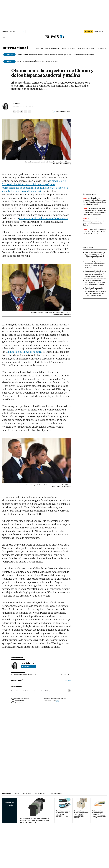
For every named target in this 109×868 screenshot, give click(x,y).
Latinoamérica (56, 49)
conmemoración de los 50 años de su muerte (44, 218)
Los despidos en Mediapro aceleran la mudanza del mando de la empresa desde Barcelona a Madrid (95, 201)
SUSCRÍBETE (88, 31)
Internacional (15, 48)
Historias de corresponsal (86, 49)
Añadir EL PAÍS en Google (63, 112)
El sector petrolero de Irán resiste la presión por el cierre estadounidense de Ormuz (94, 222)
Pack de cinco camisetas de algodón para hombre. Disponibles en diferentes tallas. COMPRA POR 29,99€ (35, 820)
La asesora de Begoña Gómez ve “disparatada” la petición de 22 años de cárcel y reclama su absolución (95, 264)
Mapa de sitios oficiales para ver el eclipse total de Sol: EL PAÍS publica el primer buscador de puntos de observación (95, 255)
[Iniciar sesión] (100, 32)
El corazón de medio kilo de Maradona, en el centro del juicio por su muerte (95, 231)
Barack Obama (16, 691)
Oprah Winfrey (45, 691)
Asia (69, 49)
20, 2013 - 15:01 (27, 106)
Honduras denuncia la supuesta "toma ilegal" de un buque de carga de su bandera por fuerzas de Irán (55, 55)
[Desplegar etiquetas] (69, 691)
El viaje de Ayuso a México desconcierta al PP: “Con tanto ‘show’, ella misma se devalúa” (95, 282)
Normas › (68, 680)
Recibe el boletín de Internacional (25, 675)
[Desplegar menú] (4, 37)
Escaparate (7, 793)
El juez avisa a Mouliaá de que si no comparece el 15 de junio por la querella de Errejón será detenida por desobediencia (95, 274)
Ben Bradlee (35, 691)
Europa (37, 49)
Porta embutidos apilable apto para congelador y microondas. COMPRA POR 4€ (99, 814)
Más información (17, 703)
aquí (58, 701)
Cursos (16, 793)
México (48, 49)
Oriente (64, 49)
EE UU (42, 49)
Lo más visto (88, 248)
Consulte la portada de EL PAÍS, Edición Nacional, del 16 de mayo (37, 61)
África (74, 49)
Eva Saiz (16, 104)
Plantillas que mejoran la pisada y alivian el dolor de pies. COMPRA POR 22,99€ (63, 814)
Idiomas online (40, 793)
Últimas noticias (101, 49)
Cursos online (27, 793)
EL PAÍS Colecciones (55, 793)
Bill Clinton (26, 691)
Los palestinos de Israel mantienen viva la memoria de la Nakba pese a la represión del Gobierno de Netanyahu (95, 211)
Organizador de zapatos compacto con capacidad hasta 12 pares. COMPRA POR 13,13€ (81, 814)
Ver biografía (28, 667)
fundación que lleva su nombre (25, 352)
